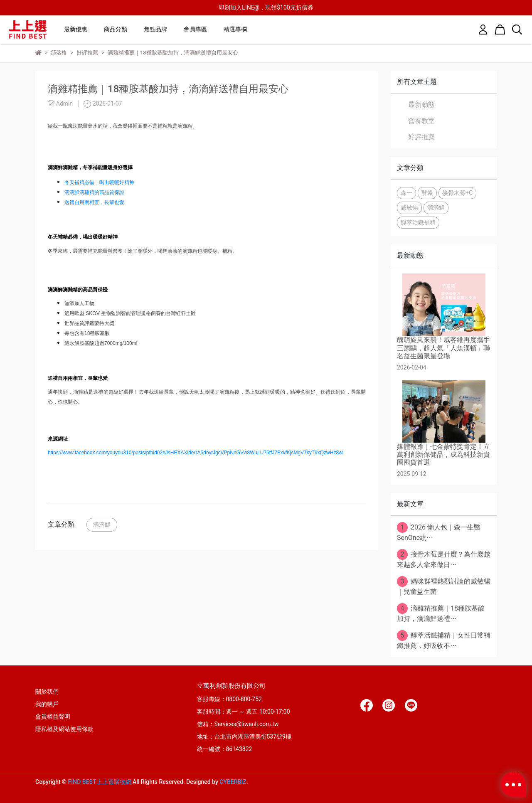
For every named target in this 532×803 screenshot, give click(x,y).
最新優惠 (76, 29)
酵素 (427, 193)
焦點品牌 (155, 29)
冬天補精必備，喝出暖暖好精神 (99, 182)
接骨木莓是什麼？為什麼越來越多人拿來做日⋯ (444, 559)
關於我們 (47, 692)
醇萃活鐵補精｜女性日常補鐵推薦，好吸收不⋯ (444, 640)
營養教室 (421, 121)
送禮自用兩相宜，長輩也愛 (94, 202)
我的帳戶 (47, 704)
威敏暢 (409, 208)
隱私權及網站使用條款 (64, 729)
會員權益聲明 (53, 717)
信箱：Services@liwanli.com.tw (238, 724)
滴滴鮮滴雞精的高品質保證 (94, 192)
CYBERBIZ (233, 782)
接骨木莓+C (458, 193)
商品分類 (116, 29)
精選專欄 (235, 29)
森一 (406, 193)
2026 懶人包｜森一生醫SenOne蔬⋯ (439, 532)
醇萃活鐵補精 (418, 223)
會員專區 (195, 29)
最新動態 (421, 105)
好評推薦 (421, 137)
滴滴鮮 (102, 525)
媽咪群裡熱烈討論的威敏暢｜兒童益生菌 (444, 586)
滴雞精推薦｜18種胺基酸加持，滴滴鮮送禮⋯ (441, 613)
